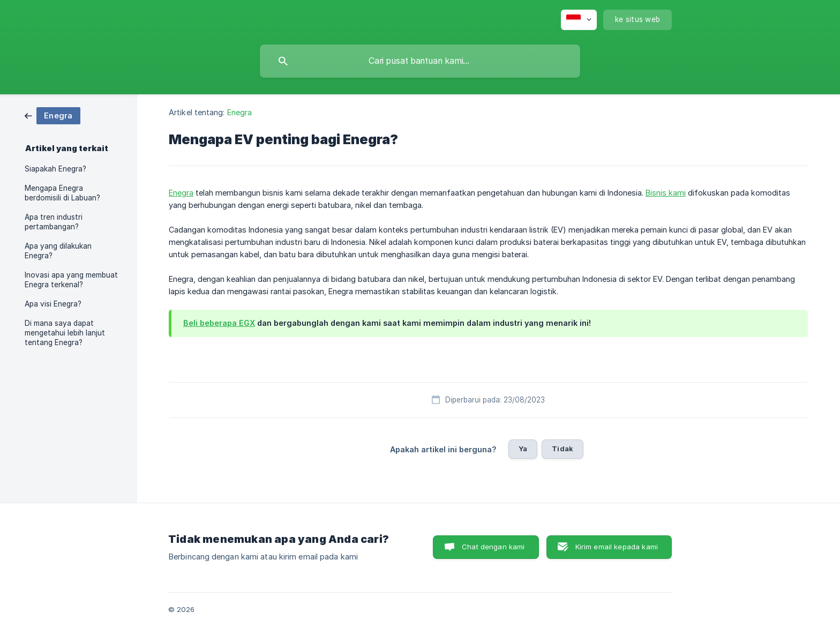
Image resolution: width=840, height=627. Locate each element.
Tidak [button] (562, 449)
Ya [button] (523, 449)
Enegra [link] (240, 112)
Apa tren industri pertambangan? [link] (54, 222)
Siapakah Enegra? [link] (55, 169)
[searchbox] (420, 61)
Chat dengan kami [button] (493, 547)
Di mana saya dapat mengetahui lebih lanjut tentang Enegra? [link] (65, 333)
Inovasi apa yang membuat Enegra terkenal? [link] (71, 280)
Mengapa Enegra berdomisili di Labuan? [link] (62, 193)
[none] (579, 20)
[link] (52, 115)
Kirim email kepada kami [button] (617, 547)
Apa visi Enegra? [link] (53, 304)
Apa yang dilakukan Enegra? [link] (58, 251)
